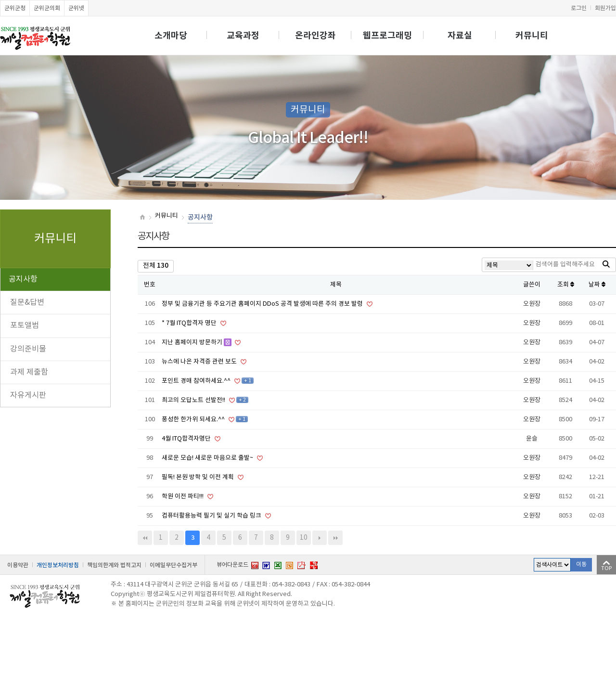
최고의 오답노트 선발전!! (194, 400)
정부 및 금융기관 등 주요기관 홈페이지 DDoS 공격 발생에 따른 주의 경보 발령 (263, 304)
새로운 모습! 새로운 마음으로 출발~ (208, 458)
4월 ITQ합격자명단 (187, 439)
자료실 (460, 36)
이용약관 (18, 565)
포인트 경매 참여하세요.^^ (197, 381)
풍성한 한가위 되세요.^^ (194, 420)
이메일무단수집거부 (173, 565)
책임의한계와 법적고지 (114, 565)
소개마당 (171, 36)
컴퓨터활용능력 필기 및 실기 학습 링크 (212, 516)
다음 (320, 538)
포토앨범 (25, 325)
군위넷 (76, 8)
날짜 (597, 285)
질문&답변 (27, 302)
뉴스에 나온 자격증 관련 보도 (200, 362)
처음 (145, 538)
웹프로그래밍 (387, 36)
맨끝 (335, 538)
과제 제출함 (29, 372)
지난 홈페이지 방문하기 (193, 343)
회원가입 (605, 8)
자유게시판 (28, 395)
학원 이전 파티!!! (183, 497)
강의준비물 (28, 349)
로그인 (579, 8)
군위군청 (15, 8)
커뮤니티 (532, 36)
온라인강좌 (315, 36)
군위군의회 (47, 8)
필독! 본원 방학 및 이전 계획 (199, 477)
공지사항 (23, 279)
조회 (566, 285)
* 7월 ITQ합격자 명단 (190, 323)
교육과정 (243, 36)
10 (304, 538)
